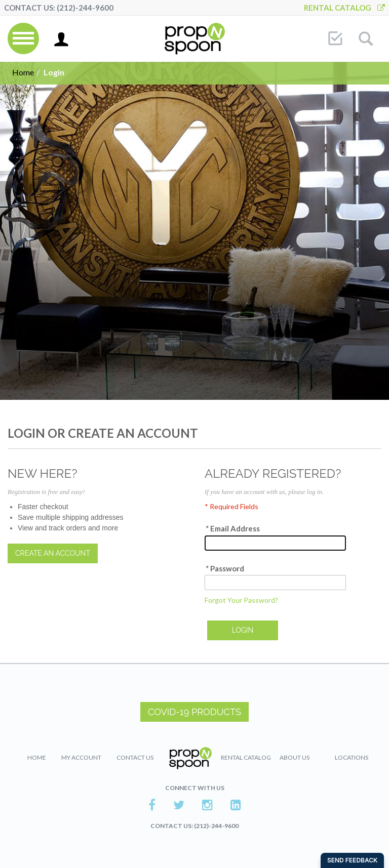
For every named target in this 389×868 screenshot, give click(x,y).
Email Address (232, 529)
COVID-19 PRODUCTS (194, 712)
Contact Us (135, 757)
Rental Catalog (344, 8)
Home (23, 72)
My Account (81, 757)
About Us (295, 757)
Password (224, 569)
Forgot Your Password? (241, 600)
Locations (352, 757)
